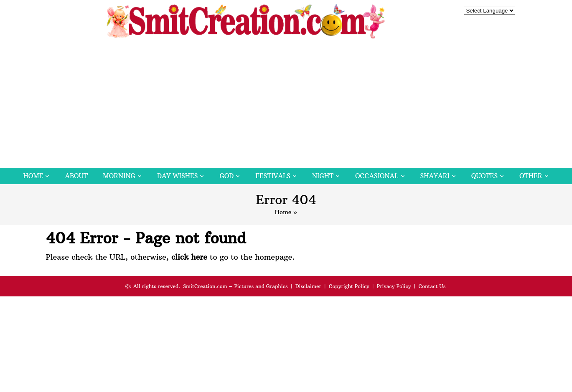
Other (531, 176)
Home (33, 176)
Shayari (435, 176)
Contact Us (432, 286)
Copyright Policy (349, 286)
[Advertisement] (286, 105)
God (226, 176)
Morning (119, 176)
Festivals (273, 176)
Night (323, 176)
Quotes (484, 176)
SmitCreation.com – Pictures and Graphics (235, 286)
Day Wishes (178, 176)
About (76, 176)
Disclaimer (308, 286)
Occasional (377, 176)
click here (189, 257)
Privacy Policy (394, 286)
